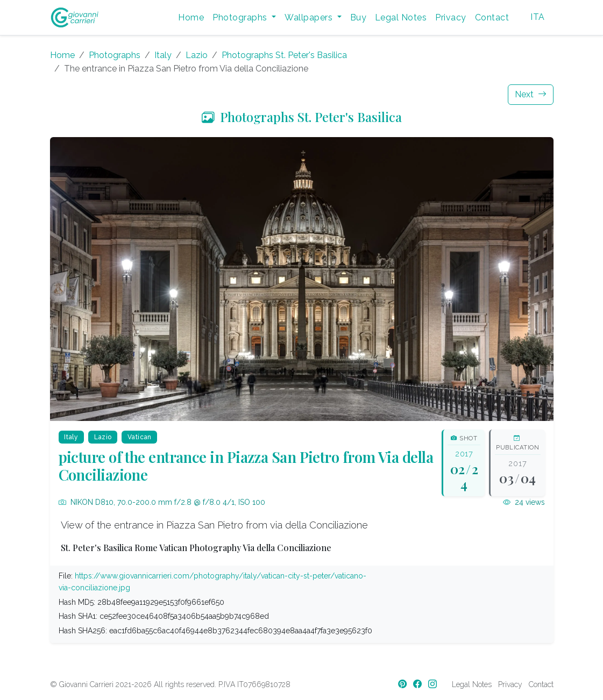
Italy (163, 55)
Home (191, 17)
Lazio (197, 55)
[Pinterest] (403, 684)
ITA (537, 17)
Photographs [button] (241, 17)
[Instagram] (434, 684)
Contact (492, 17)
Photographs (115, 55)
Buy (358, 17)
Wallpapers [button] (310, 17)
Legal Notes (401, 17)
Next (531, 94)
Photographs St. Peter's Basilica (284, 55)
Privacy (451, 17)
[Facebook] (418, 684)
